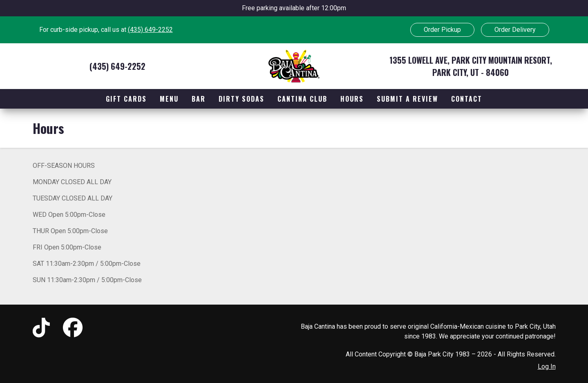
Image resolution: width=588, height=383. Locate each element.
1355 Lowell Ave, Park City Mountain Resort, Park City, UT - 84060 (471, 66)
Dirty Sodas (241, 99)
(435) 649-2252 (150, 30)
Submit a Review (407, 99)
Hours (352, 99)
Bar (199, 99)
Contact (467, 99)
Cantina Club (302, 99)
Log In (547, 366)
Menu (169, 99)
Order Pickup (442, 30)
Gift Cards (126, 99)
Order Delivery (515, 30)
